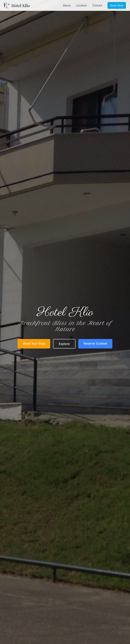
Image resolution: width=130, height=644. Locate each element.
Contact (97, 5)
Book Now (117, 5)
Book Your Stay (34, 343)
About (67, 5)
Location (81, 5)
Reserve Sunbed (95, 343)
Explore (64, 344)
